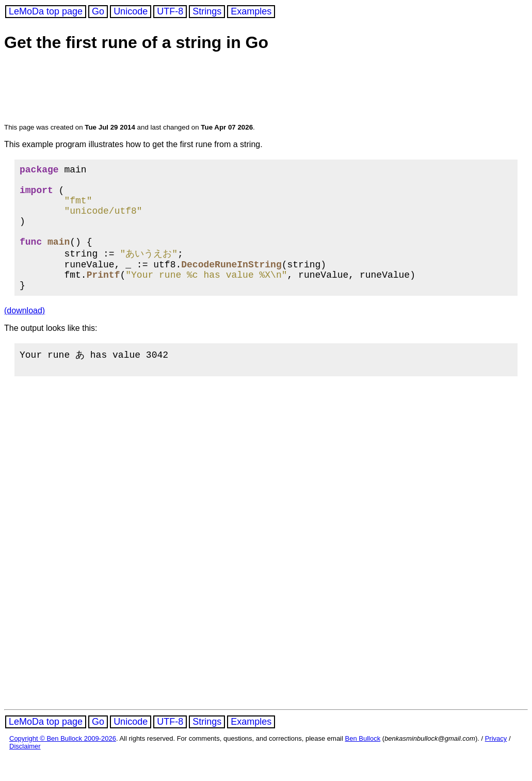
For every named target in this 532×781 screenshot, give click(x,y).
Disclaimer (25, 772)
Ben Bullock (363, 764)
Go (98, 11)
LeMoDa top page (46, 11)
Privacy (496, 764)
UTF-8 (170, 11)
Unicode (131, 11)
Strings (207, 11)
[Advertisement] (202, 89)
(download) (25, 334)
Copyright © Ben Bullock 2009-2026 (63, 764)
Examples (251, 11)
